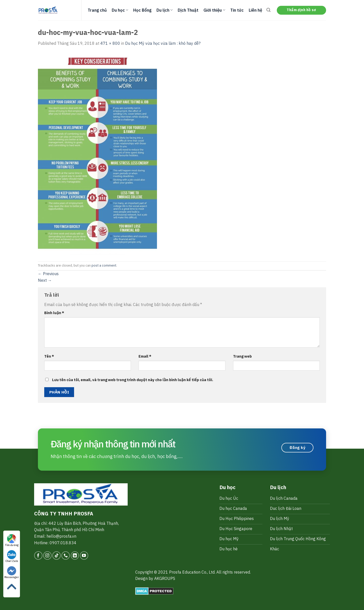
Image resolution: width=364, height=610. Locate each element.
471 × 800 (110, 43)
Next (45, 280)
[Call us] (66, 555)
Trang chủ (97, 10)
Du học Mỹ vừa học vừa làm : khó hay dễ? (163, 43)
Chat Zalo (12, 556)
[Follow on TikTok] (56, 555)
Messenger (12, 573)
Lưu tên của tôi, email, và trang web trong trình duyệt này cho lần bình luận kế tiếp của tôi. (133, 380)
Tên (49, 356)
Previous (48, 274)
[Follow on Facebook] (38, 555)
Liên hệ (255, 10)
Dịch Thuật (188, 10)
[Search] (268, 10)
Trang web (242, 356)
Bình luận (54, 313)
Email (145, 356)
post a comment (104, 265)
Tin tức (237, 10)
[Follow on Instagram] (47, 555)
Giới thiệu (214, 10)
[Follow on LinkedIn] (75, 555)
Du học (120, 10)
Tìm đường (12, 540)
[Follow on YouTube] (84, 555)
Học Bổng (142, 10)
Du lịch (165, 10)
